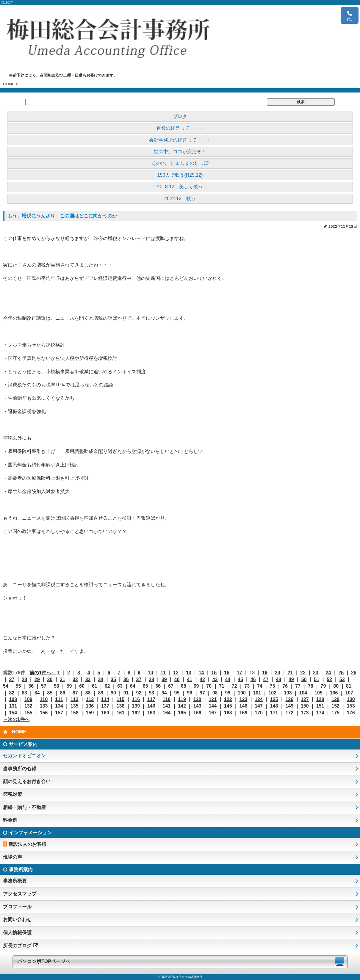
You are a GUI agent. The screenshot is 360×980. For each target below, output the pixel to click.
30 (50, 679)
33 (88, 679)
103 (288, 693)
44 (228, 679)
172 (289, 713)
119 (182, 699)
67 (171, 686)
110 (44, 699)
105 (318, 693)
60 (82, 686)
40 (177, 679)
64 (133, 686)
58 (57, 686)
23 (316, 673)
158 (75, 713)
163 (151, 713)
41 (190, 679)
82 (12, 693)
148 (274, 706)
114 (105, 699)
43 (215, 679)
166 (197, 713)
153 (351, 706)
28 (24, 679)
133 (44, 706)
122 (228, 699)
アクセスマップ (20, 894)
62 (107, 686)
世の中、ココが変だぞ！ (180, 152)
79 (323, 686)
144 (213, 706)
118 (167, 699)
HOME (9, 84)
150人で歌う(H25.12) (180, 175)
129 (335, 699)
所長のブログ (17, 946)
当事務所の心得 (20, 769)
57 (44, 686)
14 (201, 673)
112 (75, 699)
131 (13, 706)
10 (151, 673)
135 (75, 706)
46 (253, 679)
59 (69, 686)
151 (320, 706)
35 (113, 679)
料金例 (10, 820)
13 (189, 673)
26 (354, 673)
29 (37, 679)
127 (305, 699)
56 (31, 686)
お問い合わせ (17, 919)
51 (317, 679)
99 (228, 693)
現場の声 (12, 857)
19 (265, 673)
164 (167, 713)
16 (227, 673)
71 (222, 686)
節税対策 (12, 794)
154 (13, 713)
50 (304, 679)
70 (209, 686)
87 (75, 693)
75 (273, 686)
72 (234, 686)
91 (126, 693)
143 (197, 706)
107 (349, 693)
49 (291, 679)
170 (259, 713)
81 (349, 686)
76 (285, 686)
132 (28, 706)
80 (336, 686)
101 (257, 693)
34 (101, 679)
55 (18, 686)
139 (136, 706)
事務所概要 (15, 881)
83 (24, 693)
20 (278, 673)
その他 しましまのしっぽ (180, 163)
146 (244, 706)
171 (274, 713)
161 (121, 713)
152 (335, 706)
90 (113, 693)
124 (259, 699)
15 (214, 673)
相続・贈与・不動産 (24, 807)
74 (260, 686)
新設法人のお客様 (27, 844)
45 (240, 679)
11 (163, 673)
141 (167, 706)
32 (75, 679)
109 (28, 699)
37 (139, 679)
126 (289, 699)
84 (37, 693)
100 (242, 693)
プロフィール (17, 907)
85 (50, 693)
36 (126, 679)
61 (95, 686)
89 (101, 693)
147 (259, 706)
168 (228, 713)
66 (158, 686)
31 (62, 679)
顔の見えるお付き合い (27, 781)
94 (164, 693)
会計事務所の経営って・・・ (180, 140)
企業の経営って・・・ (180, 128)
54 (6, 686)
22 (303, 673)
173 (305, 713)
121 (213, 699)
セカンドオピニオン (24, 756)
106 (334, 693)
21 (290, 673)
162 (136, 713)
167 (213, 713)
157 (59, 713)
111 (59, 699)
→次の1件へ (16, 719)
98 (215, 693)
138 (121, 706)
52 (329, 679)
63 (120, 686)
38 (151, 679)
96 (190, 693)
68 (184, 686)
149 (289, 706)
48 (278, 679)
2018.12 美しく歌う (180, 187)
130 (351, 699)
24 (328, 673)
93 (151, 693)
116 (136, 699)
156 (44, 713)
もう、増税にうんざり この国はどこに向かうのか (62, 216)
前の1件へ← (43, 673)
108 (13, 699)
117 (151, 699)
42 (202, 679)
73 (247, 686)
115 (121, 699)
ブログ (180, 116)
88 (88, 693)
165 (182, 713)
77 (298, 686)
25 (341, 673)
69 (196, 686)
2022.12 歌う (180, 199)
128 (320, 699)
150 (305, 706)
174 (320, 713)
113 (90, 699)
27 (12, 679)
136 (90, 706)
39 (164, 679)
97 (202, 693)
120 (197, 699)
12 (176, 673)
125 (274, 699)
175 (335, 713)
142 (182, 706)
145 (228, 706)
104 (303, 693)
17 (240, 673)
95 (177, 693)
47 (266, 679)
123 (244, 699)
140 (151, 706)
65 (145, 686)
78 (311, 686)
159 (90, 713)
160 (105, 713)
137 (105, 706)
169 (244, 713)
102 (272, 693)
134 (59, 706)
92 (139, 693)
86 (62, 693)
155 (28, 713)
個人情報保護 (17, 933)
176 (351, 713)
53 (342, 679)
